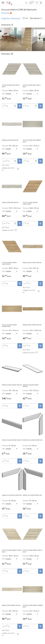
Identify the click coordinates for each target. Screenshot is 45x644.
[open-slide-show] (12, 69)
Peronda (5, 13)
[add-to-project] (20, 106)
